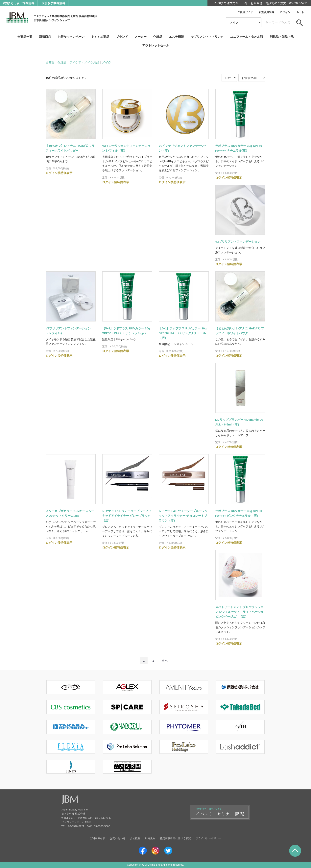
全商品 (50, 62)
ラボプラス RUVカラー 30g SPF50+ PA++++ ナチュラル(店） (239, 148)
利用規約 (150, 838)
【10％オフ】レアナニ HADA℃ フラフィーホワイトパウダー (70, 148)
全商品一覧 (25, 37)
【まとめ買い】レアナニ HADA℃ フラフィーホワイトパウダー (240, 331)
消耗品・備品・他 (282, 37)
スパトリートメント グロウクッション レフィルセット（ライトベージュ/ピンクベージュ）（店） (240, 612)
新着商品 (45, 37)
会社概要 (135, 838)
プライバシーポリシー (208, 838)
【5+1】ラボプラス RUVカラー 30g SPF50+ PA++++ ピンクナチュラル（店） (183, 333)
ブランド (122, 37)
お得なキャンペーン (71, 37)
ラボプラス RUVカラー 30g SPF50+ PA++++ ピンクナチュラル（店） (239, 513)
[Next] (165, 661)
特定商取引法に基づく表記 (175, 838)
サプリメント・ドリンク (207, 37)
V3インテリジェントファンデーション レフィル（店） (126, 148)
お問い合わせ (118, 838)
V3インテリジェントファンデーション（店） (183, 148)
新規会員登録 (266, 12)
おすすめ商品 (100, 37)
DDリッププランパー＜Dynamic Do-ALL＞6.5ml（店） (240, 422)
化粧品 (158, 37)
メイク (107, 62)
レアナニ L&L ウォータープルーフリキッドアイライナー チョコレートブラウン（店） (183, 516)
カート (300, 12)
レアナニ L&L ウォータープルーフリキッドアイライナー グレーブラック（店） (127, 516)
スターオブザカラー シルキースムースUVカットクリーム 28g (70, 513)
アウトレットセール (156, 45)
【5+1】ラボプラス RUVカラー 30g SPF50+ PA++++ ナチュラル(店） (126, 331)
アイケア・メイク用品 (84, 62)
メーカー (141, 37)
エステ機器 (176, 37)
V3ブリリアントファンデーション (238, 242)
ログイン (285, 12)
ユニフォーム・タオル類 (247, 37)
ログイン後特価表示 (59, 173)
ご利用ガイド (245, 12)
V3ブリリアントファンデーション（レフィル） (68, 331)
